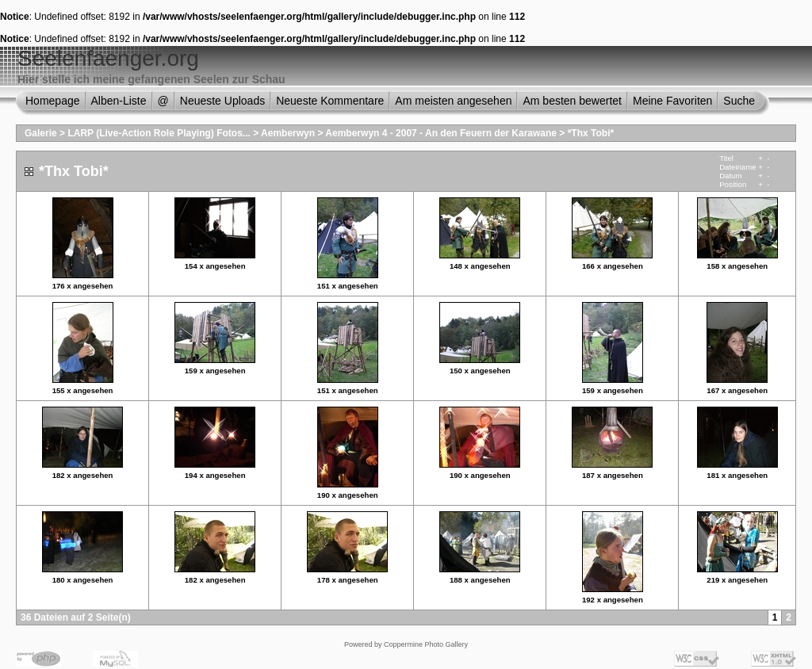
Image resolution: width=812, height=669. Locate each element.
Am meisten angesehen (453, 101)
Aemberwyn (288, 133)
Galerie (41, 133)
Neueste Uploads (222, 101)
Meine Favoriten (672, 101)
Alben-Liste (119, 101)
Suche (739, 101)
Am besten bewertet (572, 101)
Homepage (53, 101)
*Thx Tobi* (591, 133)
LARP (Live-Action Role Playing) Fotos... (159, 133)
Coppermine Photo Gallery (426, 644)
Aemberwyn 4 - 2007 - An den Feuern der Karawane (441, 133)
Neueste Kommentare (330, 101)
